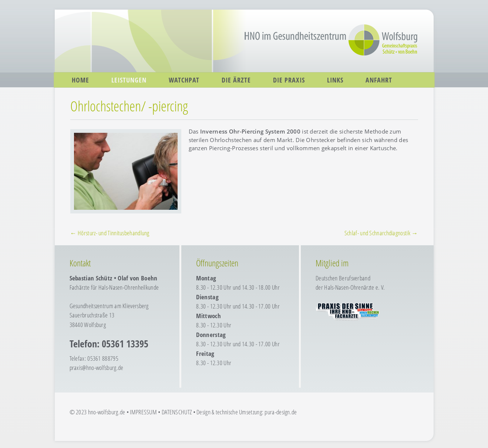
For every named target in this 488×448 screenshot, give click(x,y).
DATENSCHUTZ (177, 412)
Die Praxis (289, 80)
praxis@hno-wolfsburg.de (97, 368)
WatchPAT (184, 80)
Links (335, 80)
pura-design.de (281, 412)
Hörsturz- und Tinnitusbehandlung (110, 233)
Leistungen (129, 80)
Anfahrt (379, 80)
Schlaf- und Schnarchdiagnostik (381, 233)
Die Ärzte (236, 80)
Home (80, 80)
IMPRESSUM (143, 412)
